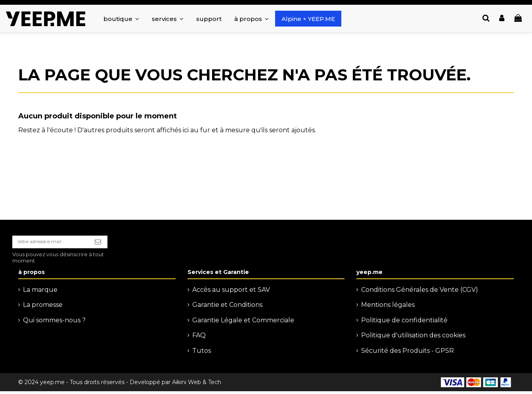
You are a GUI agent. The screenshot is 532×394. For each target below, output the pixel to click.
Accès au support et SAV (231, 292)
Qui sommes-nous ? (54, 323)
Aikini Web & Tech (197, 385)
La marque (40, 292)
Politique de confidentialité (404, 323)
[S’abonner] (113, 244)
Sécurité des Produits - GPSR (408, 353)
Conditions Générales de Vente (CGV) (420, 292)
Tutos (202, 353)
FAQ (199, 338)
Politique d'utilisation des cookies (413, 338)
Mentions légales (388, 308)
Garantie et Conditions (227, 308)
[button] (168, 19)
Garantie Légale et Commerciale (243, 323)
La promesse (43, 308)
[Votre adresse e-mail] (58, 244)
